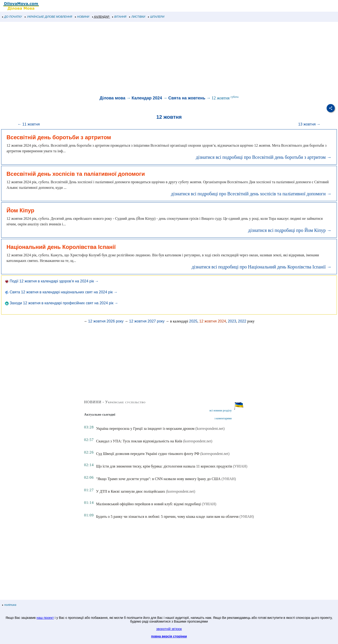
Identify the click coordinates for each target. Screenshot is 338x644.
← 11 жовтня (29, 124)
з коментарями (223, 418)
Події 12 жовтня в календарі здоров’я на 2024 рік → (52, 281)
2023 (232, 321)
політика (9, 605)
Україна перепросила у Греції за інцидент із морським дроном (145, 429)
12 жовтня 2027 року (147, 321)
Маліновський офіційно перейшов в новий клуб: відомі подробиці (149, 504)
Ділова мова (112, 98)
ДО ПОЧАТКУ (12, 17)
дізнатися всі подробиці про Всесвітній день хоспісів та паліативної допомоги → (251, 194)
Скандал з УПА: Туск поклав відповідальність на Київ (139, 441)
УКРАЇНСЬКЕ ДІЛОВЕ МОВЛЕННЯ (49, 17)
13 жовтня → (309, 124)
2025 (193, 321)
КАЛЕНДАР (101, 17)
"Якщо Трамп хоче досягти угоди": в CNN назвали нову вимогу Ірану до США (158, 479)
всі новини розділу (221, 410)
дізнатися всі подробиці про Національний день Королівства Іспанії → (262, 267)
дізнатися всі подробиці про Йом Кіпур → (290, 230)
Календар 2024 (147, 98)
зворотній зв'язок (169, 629)
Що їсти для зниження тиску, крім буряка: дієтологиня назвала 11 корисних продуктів (164, 466)
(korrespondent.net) (210, 429)
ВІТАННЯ (119, 17)
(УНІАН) (240, 466)
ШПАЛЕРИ (156, 17)
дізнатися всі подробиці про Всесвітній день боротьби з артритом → (264, 157)
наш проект (45, 618)
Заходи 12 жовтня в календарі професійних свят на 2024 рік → (62, 303)
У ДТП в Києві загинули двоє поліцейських (131, 491)
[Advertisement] (140, 59)
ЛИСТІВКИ (137, 17)
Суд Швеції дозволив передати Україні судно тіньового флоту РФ (148, 454)
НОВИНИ (82, 17)
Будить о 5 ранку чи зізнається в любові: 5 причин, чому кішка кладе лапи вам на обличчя (167, 517)
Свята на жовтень (187, 98)
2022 (242, 321)
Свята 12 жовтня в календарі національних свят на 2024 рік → (61, 292)
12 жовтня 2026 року (106, 321)
